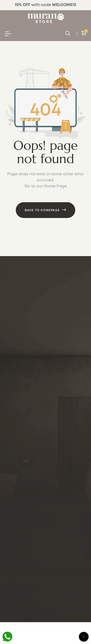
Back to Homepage (42, 210)
